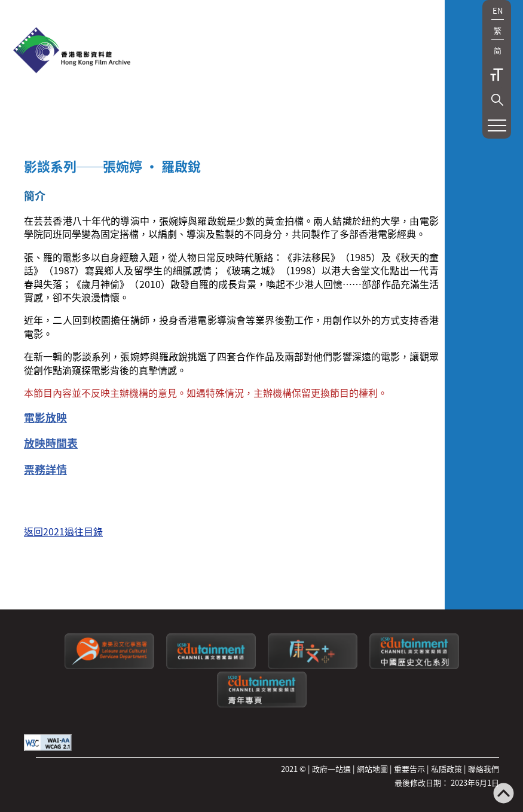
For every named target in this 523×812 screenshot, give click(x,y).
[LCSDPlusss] (313, 666)
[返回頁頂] (504, 794)
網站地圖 (372, 769)
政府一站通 (331, 769)
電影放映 (45, 417)
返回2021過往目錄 (63, 531)
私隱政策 (446, 769)
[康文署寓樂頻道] (211, 666)
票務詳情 (45, 469)
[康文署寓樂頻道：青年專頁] (262, 704)
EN (498, 10)
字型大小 (497, 75)
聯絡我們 (484, 769)
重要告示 (409, 769)
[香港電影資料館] (72, 51)
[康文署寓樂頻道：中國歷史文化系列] (414, 666)
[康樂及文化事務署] (109, 666)
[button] (497, 100)
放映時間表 (51, 443)
